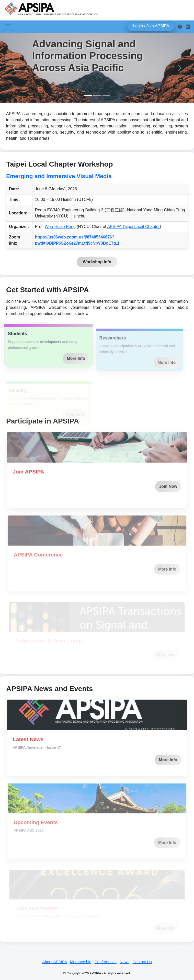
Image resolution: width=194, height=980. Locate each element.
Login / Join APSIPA (151, 26)
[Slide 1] (88, 96)
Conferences (106, 962)
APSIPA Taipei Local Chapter (133, 227)
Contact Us (142, 962)
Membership (81, 962)
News (124, 962)
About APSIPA (54, 962)
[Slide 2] (97, 96)
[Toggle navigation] (8, 27)
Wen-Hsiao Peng (60, 227)
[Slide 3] (106, 96)
